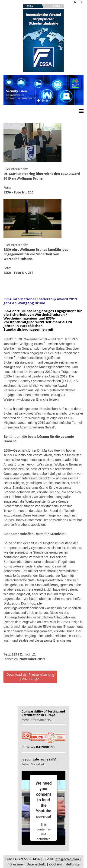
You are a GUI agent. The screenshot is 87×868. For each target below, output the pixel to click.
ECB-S (57, 6)
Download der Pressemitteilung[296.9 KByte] (30, 677)
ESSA (30, 6)
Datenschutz (36, 864)
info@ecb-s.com (67, 859)
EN (74, 2)
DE (82, 2)
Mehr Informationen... (37, 720)
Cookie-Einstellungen (65, 864)
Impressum (14, 864)
